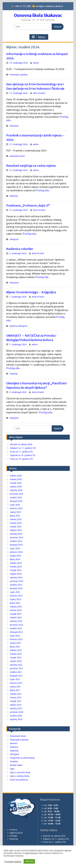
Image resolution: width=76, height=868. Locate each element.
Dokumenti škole (17, 156)
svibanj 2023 (16, 607)
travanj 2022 (16, 654)
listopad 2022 (16, 632)
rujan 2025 (15, 505)
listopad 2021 (16, 676)
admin (36, 63)
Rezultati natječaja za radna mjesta (31, 166)
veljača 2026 (16, 487)
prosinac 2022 (17, 625)
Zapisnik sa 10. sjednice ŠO (23, 455)
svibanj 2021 (16, 694)
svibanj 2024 (16, 563)
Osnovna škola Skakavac (38, 15)
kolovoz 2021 (16, 683)
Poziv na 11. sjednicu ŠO (21, 452)
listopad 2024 (16, 545)
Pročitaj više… (43, 190)
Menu (38, 37)
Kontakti (13, 836)
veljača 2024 (16, 574)
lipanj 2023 (15, 603)
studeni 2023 (16, 585)
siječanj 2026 (16, 490)
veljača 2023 (16, 617)
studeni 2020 (16, 716)
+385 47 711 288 (22, 6)
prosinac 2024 (17, 537)
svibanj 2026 (16, 476)
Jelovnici (14, 743)
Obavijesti (14, 126)
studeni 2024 (16, 541)
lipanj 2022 (15, 647)
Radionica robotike (20, 249)
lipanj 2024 (15, 559)
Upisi (12, 769)
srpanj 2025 (15, 512)
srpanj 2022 (15, 643)
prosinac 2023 (17, 581)
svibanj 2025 (16, 519)
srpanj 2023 (15, 599)
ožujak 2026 (16, 483)
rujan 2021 (15, 679)
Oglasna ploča (16, 833)
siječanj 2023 (16, 621)
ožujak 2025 (16, 527)
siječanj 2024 (16, 577)
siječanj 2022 (16, 665)
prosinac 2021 (17, 668)
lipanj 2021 (15, 690)
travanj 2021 (16, 697)
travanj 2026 (16, 479)
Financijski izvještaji (19, 75)
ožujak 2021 (16, 701)
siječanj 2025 (16, 534)
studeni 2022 (16, 628)
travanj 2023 (16, 610)
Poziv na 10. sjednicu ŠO (21, 459)
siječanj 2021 (16, 708)
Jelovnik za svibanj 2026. (21, 444)
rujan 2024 (15, 548)
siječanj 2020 (16, 719)
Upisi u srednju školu (20, 776)
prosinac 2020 (17, 712)
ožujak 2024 (16, 570)
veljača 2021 (16, 705)
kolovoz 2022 (16, 639)
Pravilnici (14, 761)
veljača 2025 (16, 530)
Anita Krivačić (39, 93)
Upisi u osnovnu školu (20, 772)
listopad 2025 (16, 501)
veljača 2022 (16, 661)
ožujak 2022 (16, 657)
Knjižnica (14, 326)
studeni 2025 (16, 497)
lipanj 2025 (15, 516)
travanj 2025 (16, 523)
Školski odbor (16, 765)
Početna (13, 830)
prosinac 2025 (17, 494)
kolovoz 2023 (16, 596)
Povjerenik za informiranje (22, 758)
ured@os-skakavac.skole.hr (49, 6)
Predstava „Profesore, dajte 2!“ (28, 205)
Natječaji (14, 196)
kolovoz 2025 (16, 508)
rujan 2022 (15, 636)
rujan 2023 (15, 592)
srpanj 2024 (15, 556)
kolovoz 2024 (16, 552)
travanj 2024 (16, 567)
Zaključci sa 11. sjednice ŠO (23, 448)
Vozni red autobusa (19, 780)
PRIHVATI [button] (29, 861)
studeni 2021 (16, 672)
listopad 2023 (16, 588)
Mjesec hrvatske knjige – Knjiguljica (31, 292)
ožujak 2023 (16, 614)
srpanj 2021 (15, 687)
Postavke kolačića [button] (13, 861)
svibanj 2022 (16, 650)
